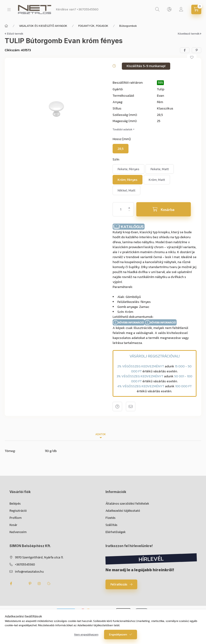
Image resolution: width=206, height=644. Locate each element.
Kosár (13, 525)
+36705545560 (88, 9)
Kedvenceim (18, 532)
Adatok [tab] (101, 434)
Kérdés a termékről (117, 406)
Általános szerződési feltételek (127, 504)
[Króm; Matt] (157, 180)
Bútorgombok (128, 26)
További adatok (122, 129)
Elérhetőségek (116, 532)
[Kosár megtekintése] (196, 9)
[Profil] (181, 9)
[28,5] (121, 149)
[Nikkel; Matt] (126, 190)
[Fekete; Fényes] (128, 169)
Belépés (15, 504)
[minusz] (129, 213)
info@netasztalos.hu (29, 572)
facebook (11, 584)
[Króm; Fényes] (128, 180)
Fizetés (110, 518)
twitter (20, 584)
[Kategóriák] (9, 10)
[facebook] (185, 50)
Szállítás (111, 525)
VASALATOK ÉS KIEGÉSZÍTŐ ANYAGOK (43, 26)
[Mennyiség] (121, 209)
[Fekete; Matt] (160, 169)
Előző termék (15, 34)
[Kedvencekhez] (192, 57)
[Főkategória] (6, 26)
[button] (56, 109)
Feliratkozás (119, 584)
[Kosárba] (164, 209)
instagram (39, 584)
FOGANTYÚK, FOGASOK (93, 26)
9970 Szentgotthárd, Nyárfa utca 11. (39, 557)
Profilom (16, 518)
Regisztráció (18, 511)
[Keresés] (157, 9)
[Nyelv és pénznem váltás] (169, 9)
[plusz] (129, 206)
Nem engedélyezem (86, 636)
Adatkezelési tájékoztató (123, 511)
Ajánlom (131, 406)
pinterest (30, 584)
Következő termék (189, 34)
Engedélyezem (118, 636)
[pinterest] (197, 50)
